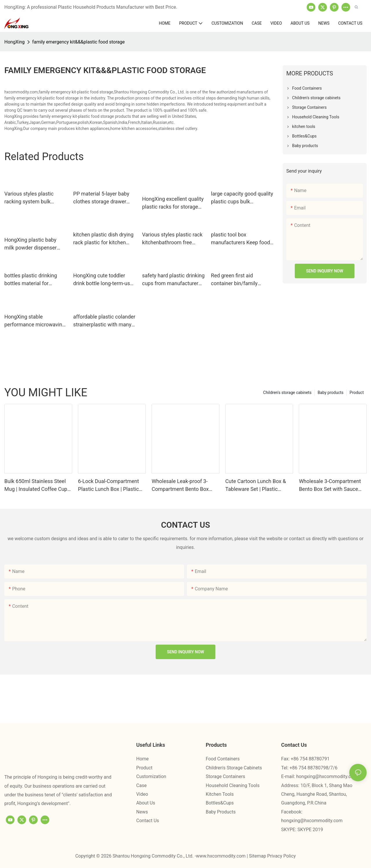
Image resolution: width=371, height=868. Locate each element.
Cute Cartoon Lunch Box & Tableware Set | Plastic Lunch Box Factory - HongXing (255, 485)
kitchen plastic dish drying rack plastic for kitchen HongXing (103, 239)
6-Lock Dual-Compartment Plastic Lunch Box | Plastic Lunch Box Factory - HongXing (108, 485)
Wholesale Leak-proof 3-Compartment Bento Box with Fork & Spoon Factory (182, 485)
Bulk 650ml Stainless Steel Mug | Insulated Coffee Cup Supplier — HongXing (36, 485)
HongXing (14, 42)
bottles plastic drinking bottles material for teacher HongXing (31, 280)
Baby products (331, 393)
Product (357, 393)
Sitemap (258, 856)
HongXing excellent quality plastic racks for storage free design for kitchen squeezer (173, 203)
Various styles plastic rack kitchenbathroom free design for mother (172, 239)
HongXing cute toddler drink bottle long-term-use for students (103, 280)
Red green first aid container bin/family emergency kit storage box (242, 280)
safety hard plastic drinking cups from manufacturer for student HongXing (173, 280)
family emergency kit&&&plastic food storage (78, 42)
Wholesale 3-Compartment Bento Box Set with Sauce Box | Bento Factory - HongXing (330, 485)
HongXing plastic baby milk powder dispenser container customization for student (32, 244)
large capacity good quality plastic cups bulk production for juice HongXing (242, 198)
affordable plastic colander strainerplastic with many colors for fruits (104, 321)
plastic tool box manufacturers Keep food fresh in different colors (241, 239)
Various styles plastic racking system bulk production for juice (29, 198)
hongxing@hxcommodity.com (327, 776)
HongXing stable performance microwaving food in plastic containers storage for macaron (35, 321)
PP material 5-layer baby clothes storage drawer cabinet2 (101, 198)
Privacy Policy (282, 856)
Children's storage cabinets (287, 393)
